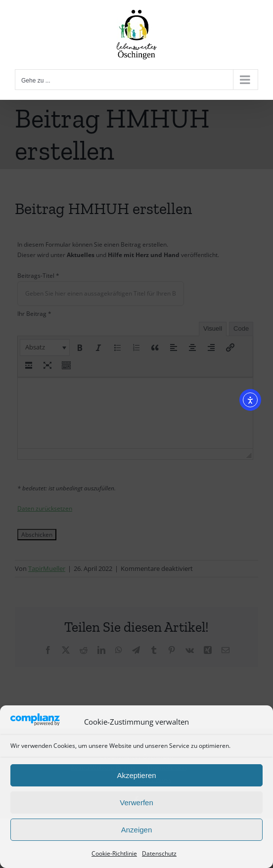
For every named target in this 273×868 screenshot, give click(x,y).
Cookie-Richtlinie (114, 853)
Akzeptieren (136, 775)
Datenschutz (159, 853)
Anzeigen (137, 830)
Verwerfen (136, 803)
